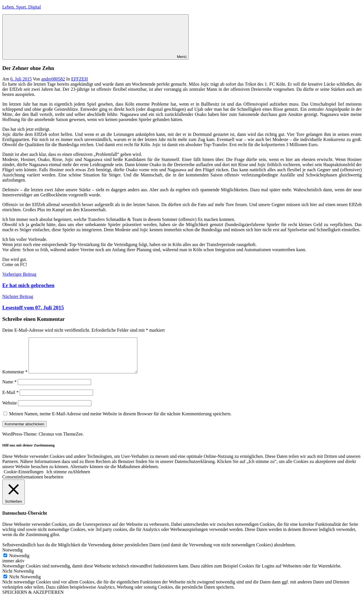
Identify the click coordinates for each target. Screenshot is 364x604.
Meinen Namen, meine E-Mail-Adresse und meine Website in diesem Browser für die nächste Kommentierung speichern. (120, 421)
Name (9, 389)
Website (10, 410)
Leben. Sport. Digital (22, 7)
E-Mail (10, 399)
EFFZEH (80, 79)
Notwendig (19, 562)
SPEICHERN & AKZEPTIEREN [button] (33, 599)
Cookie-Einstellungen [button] (24, 479)
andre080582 (53, 79)
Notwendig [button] (12, 557)
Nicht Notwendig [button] (18, 578)
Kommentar (15, 379)
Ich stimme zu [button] (60, 479)
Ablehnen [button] (81, 479)
